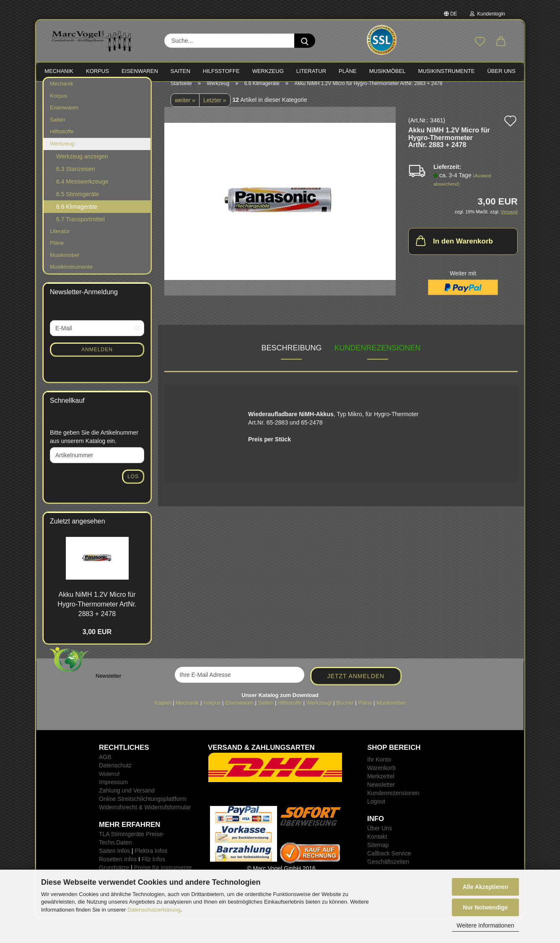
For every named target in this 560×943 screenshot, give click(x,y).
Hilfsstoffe (62, 140)
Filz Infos (153, 868)
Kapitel (163, 711)
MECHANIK (59, 71)
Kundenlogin (487, 14)
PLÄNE (348, 71)
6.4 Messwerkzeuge (82, 189)
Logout (376, 810)
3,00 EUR (97, 640)
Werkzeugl (319, 711)
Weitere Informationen (485, 925)
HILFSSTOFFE (221, 71)
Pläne (57, 251)
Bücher (345, 711)
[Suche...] (305, 41)
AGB (105, 765)
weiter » (185, 109)
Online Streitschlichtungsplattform (143, 807)
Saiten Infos (114, 859)
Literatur (60, 239)
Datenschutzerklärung (154, 910)
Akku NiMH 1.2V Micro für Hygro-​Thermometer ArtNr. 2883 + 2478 (97, 613)
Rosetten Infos (118, 868)
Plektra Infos (151, 859)
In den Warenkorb (454, 249)
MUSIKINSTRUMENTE (446, 71)
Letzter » (215, 109)
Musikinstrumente (71, 275)
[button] (501, 42)
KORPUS (97, 71)
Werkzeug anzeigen (82, 164)
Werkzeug (62, 152)
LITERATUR (311, 71)
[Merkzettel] (480, 42)
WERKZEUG (268, 71)
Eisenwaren (64, 116)
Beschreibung (291, 356)
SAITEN (180, 71)
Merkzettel (381, 785)
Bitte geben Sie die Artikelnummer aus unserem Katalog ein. (94, 445)
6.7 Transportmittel (80, 227)
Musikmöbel (64, 263)
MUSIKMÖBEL (388, 71)
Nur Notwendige (485, 907)
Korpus (58, 104)
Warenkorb (381, 776)
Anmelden (97, 358)
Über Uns (501, 71)
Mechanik (62, 92)
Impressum (113, 790)
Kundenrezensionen (378, 356)
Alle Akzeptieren (485, 887)
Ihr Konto (379, 768)
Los (133, 485)
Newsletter (381, 793)
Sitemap (378, 853)
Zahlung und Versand (127, 799)
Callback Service (389, 862)
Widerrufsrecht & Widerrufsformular (145, 816)
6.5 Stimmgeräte (78, 202)
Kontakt (377, 845)
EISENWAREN (140, 71)
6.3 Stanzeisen (76, 177)
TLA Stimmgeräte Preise (131, 842)
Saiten (58, 128)
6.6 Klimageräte (77, 215)
